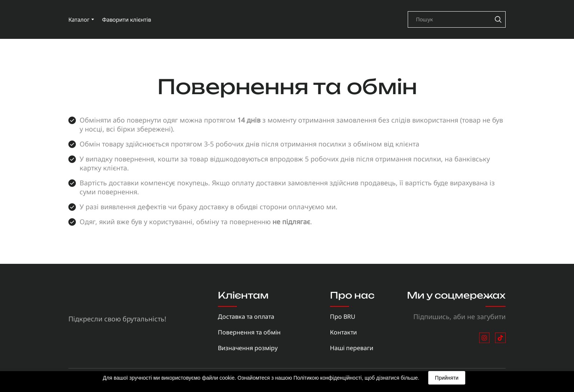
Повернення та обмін (249, 332)
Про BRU (343, 317)
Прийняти (447, 378)
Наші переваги (352, 348)
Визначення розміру (248, 348)
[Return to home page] (288, 19)
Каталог (79, 19)
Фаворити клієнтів (126, 19)
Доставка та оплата (246, 317)
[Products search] (457, 19)
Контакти (343, 332)
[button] (498, 19)
